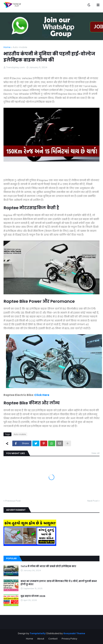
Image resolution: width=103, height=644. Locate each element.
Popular (11, 558)
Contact (53, 639)
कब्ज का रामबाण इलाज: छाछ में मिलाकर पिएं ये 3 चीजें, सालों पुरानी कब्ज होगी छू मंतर (59, 583)
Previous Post (13, 501)
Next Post (93, 501)
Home (7, 47)
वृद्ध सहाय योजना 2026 (33, 596)
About (41, 639)
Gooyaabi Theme (74, 633)
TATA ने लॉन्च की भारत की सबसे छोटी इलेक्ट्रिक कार (48, 566)
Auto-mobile (20, 47)
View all (95, 453)
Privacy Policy (69, 639)
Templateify (38, 633)
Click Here (42, 395)
